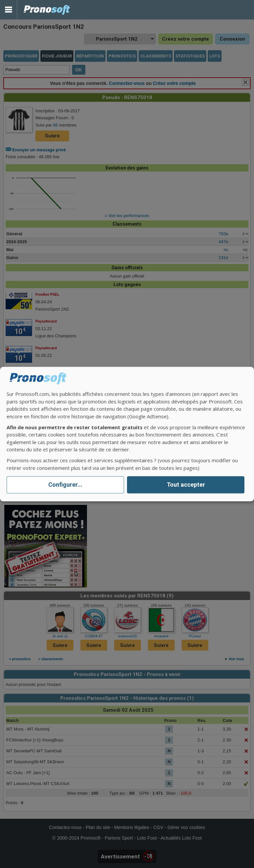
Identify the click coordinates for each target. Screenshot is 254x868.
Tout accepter (186, 485)
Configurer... (65, 485)
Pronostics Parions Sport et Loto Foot (47, 10)
